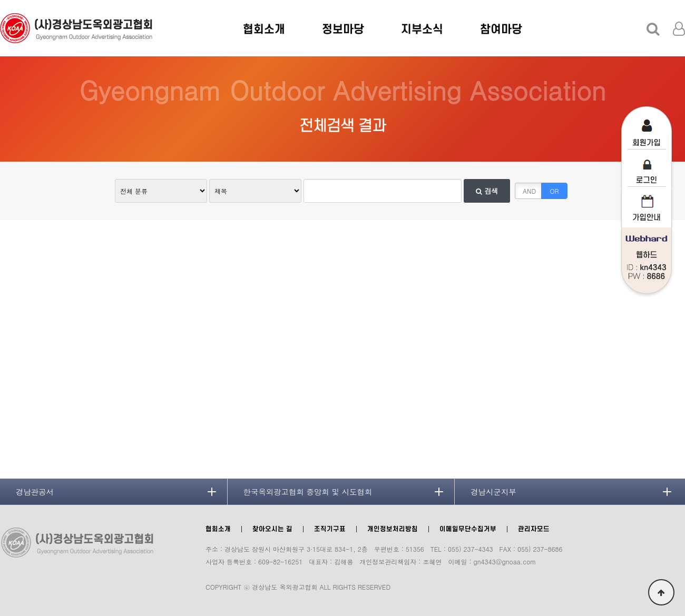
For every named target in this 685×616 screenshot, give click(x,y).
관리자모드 (534, 529)
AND (529, 191)
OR (555, 191)
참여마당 (501, 29)
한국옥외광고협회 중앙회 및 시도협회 (308, 492)
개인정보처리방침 (393, 529)
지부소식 (422, 29)
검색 (487, 191)
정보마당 (343, 29)
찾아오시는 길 (272, 529)
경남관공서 (35, 492)
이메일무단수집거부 (468, 529)
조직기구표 (330, 529)
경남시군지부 (493, 492)
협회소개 (264, 29)
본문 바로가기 (0, 0)
